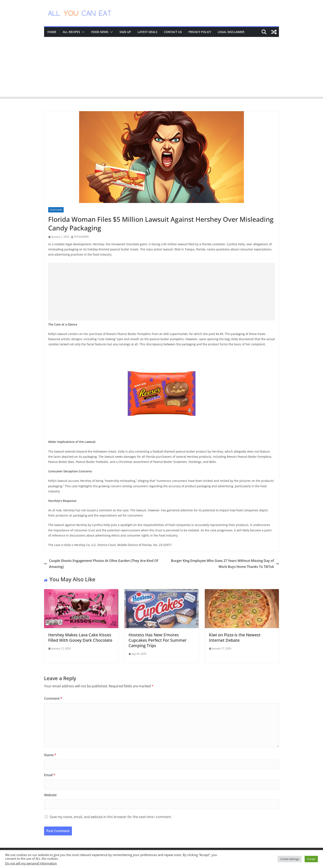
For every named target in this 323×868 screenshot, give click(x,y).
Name (50, 755)
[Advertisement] (161, 68)
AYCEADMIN (81, 237)
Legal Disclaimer (231, 32)
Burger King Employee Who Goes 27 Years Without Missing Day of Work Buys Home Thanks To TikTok (225, 564)
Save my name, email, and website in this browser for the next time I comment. (111, 817)
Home (52, 32)
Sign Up (125, 32)
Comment (53, 698)
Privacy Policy (200, 32)
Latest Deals (147, 32)
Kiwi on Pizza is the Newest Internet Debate (235, 637)
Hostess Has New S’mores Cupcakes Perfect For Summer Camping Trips (158, 640)
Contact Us (173, 32)
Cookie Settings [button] (290, 859)
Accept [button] (311, 859)
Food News (100, 32)
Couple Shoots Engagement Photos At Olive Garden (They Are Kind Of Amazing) (101, 564)
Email (50, 775)
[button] (82, 32)
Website (50, 795)
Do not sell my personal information (31, 863)
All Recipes (71, 32)
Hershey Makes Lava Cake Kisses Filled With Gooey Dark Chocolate (80, 637)
